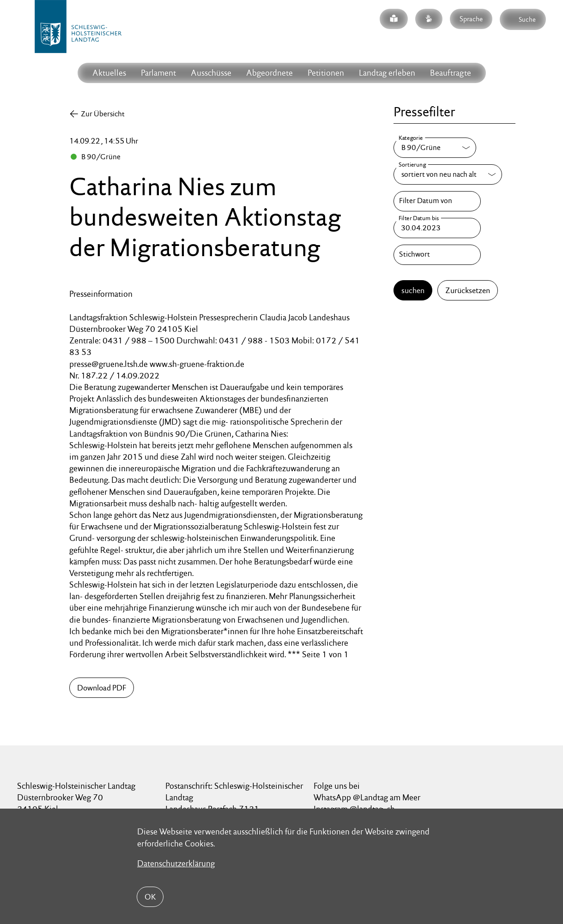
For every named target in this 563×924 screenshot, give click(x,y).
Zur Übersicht (103, 114)
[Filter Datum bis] (437, 228)
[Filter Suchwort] (437, 255)
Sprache (471, 19)
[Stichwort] (437, 255)
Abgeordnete (269, 73)
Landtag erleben (387, 73)
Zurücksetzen (468, 290)
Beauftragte (451, 73)
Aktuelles (109, 73)
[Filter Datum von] (437, 201)
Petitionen (326, 73)
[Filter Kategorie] (435, 148)
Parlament (158, 73)
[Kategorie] (435, 148)
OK (150, 897)
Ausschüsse (211, 73)
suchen (413, 290)
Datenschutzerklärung (176, 863)
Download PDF (102, 688)
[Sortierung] (448, 174)
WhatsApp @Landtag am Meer (367, 797)
